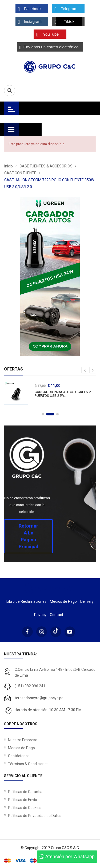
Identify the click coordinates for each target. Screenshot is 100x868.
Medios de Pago (63, 601)
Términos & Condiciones (28, 764)
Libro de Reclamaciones (26, 601)
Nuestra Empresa (23, 740)
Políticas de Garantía (25, 792)
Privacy (40, 615)
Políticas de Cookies (25, 808)
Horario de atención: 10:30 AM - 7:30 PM (48, 710)
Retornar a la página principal (28, 536)
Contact (57, 615)
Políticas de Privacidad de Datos (35, 816)
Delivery (87, 601)
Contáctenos (19, 756)
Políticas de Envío (23, 800)
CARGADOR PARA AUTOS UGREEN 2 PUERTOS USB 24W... (65, 394)
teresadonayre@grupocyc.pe (39, 698)
